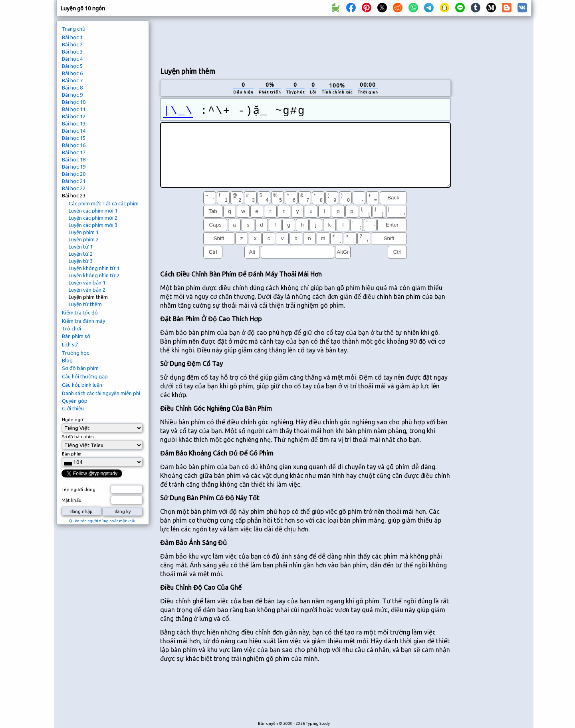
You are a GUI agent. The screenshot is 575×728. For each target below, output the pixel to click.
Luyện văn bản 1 (87, 282)
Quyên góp (75, 401)
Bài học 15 (74, 138)
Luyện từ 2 (81, 254)
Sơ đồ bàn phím (80, 368)
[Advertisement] (305, 40)
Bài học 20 (74, 174)
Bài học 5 (72, 66)
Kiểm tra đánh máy (83, 321)
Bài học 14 (74, 131)
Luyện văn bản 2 (87, 290)
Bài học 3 (72, 52)
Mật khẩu (71, 500)
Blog (67, 360)
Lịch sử (70, 344)
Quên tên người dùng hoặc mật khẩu (103, 521)
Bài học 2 (72, 44)
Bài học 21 (74, 181)
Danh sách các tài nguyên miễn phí (101, 393)
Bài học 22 (74, 188)
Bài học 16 (74, 145)
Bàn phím (72, 454)
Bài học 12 (74, 116)
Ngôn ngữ (72, 420)
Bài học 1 (72, 37)
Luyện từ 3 (81, 261)
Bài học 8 (72, 88)
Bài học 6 (72, 73)
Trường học (75, 353)
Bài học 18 (74, 159)
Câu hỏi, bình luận (82, 385)
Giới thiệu (73, 408)
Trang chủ (74, 29)
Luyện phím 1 (84, 232)
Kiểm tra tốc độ (80, 312)
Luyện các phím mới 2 (93, 218)
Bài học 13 (74, 123)
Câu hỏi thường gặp (85, 376)
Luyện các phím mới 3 (93, 225)
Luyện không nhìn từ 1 (94, 268)
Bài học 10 (74, 102)
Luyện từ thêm (85, 304)
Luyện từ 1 (81, 247)
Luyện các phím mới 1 (93, 211)
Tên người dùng (78, 489)
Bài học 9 (72, 95)
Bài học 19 (74, 167)
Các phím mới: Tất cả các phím (104, 203)
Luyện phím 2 (84, 239)
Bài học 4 (72, 59)
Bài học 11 (74, 109)
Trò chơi (71, 328)
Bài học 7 (72, 80)
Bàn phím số (76, 336)
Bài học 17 (74, 152)
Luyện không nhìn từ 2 (94, 275)
